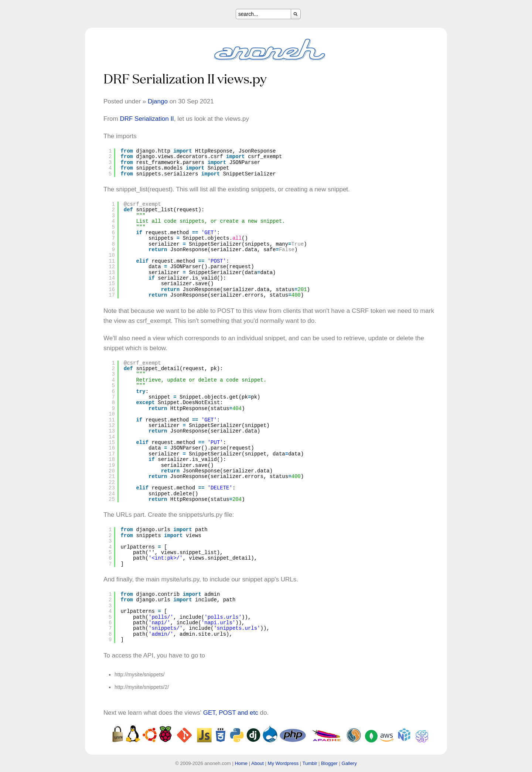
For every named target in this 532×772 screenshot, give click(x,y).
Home (241, 763)
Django (158, 101)
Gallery (349, 763)
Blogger (329, 763)
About (258, 763)
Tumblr (310, 763)
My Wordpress (283, 763)
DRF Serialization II (147, 119)
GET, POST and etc (231, 713)
